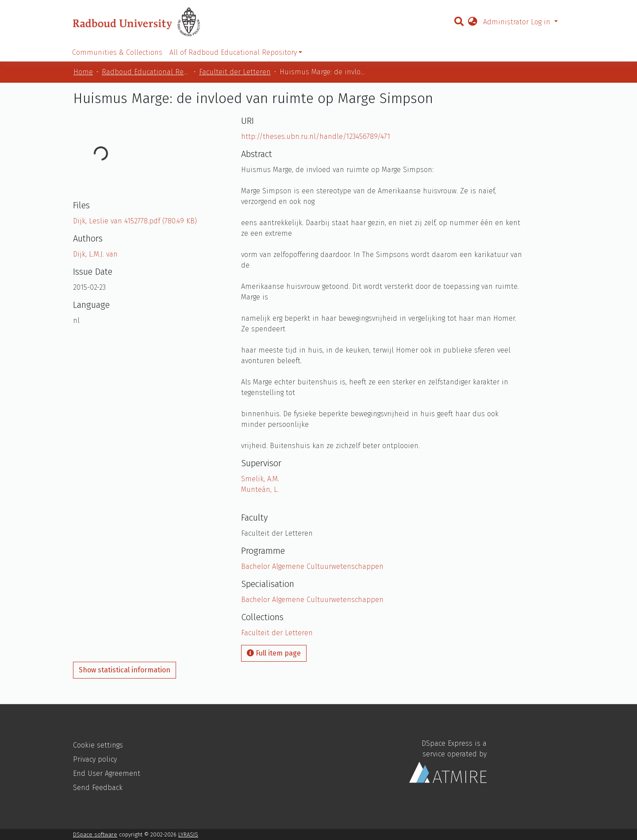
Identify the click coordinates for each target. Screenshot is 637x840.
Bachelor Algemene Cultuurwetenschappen (312, 566)
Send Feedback (98, 788)
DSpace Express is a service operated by (448, 761)
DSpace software (95, 834)
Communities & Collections (117, 52)
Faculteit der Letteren (235, 72)
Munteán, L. (260, 489)
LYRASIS (188, 834)
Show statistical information (125, 670)
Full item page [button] (274, 653)
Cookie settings (98, 745)
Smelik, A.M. (260, 479)
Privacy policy (95, 759)
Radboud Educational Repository (146, 72)
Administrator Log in (518, 22)
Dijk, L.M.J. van (95, 254)
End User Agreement (107, 773)
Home (83, 72)
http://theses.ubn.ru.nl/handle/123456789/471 (316, 136)
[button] (472, 22)
